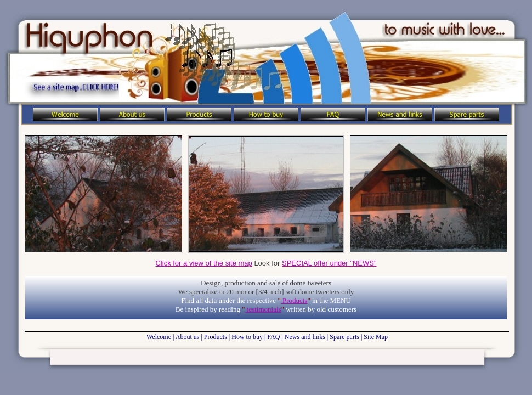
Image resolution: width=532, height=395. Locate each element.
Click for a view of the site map (203, 263)
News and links (305, 337)
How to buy (247, 337)
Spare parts (344, 337)
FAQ (273, 337)
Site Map (376, 337)
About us (188, 337)
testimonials (263, 309)
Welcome (159, 337)
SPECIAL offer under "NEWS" (329, 263)
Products (294, 300)
